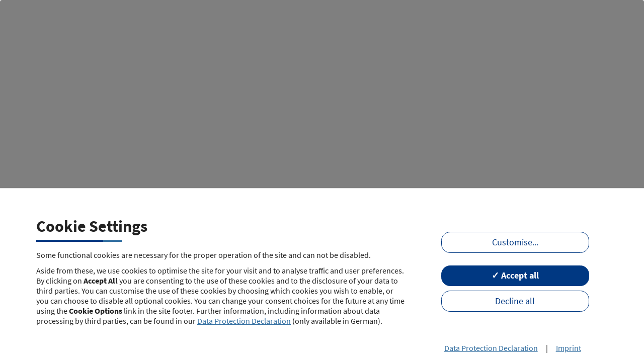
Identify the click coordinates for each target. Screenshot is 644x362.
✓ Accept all (515, 276)
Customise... (515, 242)
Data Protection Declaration (244, 321)
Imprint (569, 348)
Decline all (515, 301)
